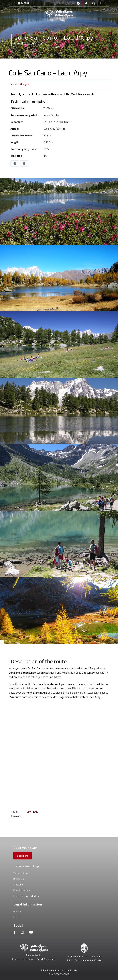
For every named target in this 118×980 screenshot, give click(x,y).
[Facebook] (14, 933)
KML (36, 812)
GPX (29, 812)
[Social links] (86, 3)
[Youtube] (31, 933)
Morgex (24, 84)
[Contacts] (78, 3)
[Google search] (94, 3)
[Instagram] (22, 933)
